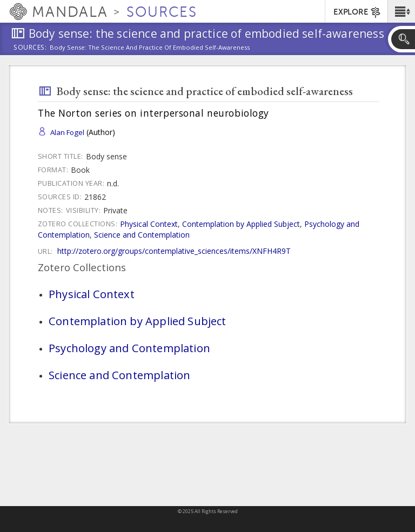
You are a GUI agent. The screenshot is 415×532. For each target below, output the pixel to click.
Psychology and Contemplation (129, 348)
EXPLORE (357, 12)
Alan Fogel (67, 132)
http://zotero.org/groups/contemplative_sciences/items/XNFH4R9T (174, 251)
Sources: (30, 48)
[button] (401, 11)
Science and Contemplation (142, 235)
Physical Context (149, 224)
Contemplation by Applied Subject (241, 224)
